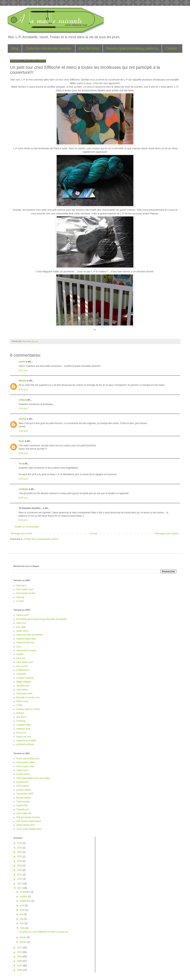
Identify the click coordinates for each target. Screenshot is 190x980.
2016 (20, 870)
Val (20, 464)
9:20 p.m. (23, 520)
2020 (20, 861)
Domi (21, 441)
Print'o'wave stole (25, 766)
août (22, 905)
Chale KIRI (22, 805)
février (23, 937)
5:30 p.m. (23, 389)
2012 (20, 888)
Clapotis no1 (23, 809)
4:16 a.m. (23, 431)
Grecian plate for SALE (28, 709)
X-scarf (20, 601)
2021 (20, 857)
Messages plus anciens (167, 533)
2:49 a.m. (23, 408)
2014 (20, 879)
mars (23, 928)
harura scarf (22, 615)
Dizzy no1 (21, 733)
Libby (22, 400)
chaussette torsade (26, 650)
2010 (20, 952)
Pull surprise (23, 786)
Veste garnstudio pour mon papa (33, 778)
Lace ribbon (22, 690)
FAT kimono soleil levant (29, 821)
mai (22, 919)
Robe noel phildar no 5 (28, 759)
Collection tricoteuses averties (48, 48)
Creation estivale (25, 678)
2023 (20, 848)
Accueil (94, 533)
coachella (21, 674)
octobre (24, 896)
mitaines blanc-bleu (26, 639)
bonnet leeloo (23, 774)
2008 (20, 961)
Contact (171, 48)
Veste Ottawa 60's (26, 825)
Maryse (23, 381)
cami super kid (24, 813)
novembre (25, 892)
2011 (20, 948)
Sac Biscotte (23, 686)
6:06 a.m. (23, 453)
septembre (26, 901)
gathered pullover (25, 744)
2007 (20, 966)
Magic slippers (24, 682)
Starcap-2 (21, 586)
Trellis (19, 705)
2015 (20, 875)
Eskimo (20, 713)
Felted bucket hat (25, 643)
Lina (19, 647)
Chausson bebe (24, 693)
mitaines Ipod (23, 729)
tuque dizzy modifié (26, 741)
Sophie (20, 654)
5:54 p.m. (23, 479)
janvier (24, 942)
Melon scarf (22, 701)
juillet (23, 910)
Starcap (20, 597)
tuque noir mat (24, 737)
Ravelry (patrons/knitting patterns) (132, 48)
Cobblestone (23, 670)
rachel (22, 362)
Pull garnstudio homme (28, 817)
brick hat (21, 658)
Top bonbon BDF (25, 794)
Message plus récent (22, 533)
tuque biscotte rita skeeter (29, 635)
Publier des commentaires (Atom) (41, 539)
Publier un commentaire (27, 527)
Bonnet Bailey (23, 798)
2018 (20, 866)
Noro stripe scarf (25, 589)
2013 (20, 884)
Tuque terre (22, 770)
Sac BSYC (22, 717)
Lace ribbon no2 (25, 662)
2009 (20, 957)
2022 (20, 852)
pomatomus (22, 782)
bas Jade (21, 627)
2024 (20, 843)
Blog (15, 48)
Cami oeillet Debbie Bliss (29, 829)
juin (22, 914)
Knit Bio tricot (89, 48)
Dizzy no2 (21, 623)
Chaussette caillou (26, 762)
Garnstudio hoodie (26, 593)
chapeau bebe (24, 725)
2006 (20, 970)
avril (22, 923)
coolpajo (23, 489)
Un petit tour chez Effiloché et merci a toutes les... (45, 932)
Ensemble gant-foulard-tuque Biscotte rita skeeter (42, 619)
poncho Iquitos (24, 790)
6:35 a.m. (23, 498)
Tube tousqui (23, 802)
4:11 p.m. (23, 370)
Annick (22, 419)
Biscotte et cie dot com (28, 698)
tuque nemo (22, 631)
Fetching (21, 721)
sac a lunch (22, 666)
